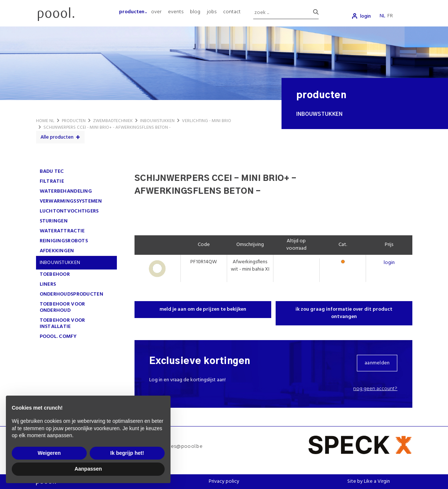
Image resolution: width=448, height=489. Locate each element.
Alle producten (57, 137)
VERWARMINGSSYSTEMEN (71, 201)
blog (195, 12)
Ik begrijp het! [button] (127, 453)
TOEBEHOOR (55, 274)
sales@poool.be (184, 447)
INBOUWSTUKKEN (60, 263)
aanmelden (377, 363)
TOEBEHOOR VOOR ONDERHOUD (62, 307)
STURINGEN (54, 221)
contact (232, 12)
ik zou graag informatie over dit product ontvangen (344, 313)
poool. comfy (58, 337)
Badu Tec (52, 172)
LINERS (48, 284)
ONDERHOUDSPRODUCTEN (71, 294)
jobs (212, 12)
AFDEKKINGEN (57, 251)
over (156, 12)
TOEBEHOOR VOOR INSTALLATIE (62, 324)
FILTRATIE (52, 181)
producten (132, 12)
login (365, 16)
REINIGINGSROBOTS (64, 241)
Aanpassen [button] (88, 469)
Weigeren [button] (49, 453)
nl (382, 16)
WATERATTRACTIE (62, 231)
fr (390, 16)
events (176, 12)
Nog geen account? (375, 389)
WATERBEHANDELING (66, 191)
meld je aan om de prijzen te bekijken (203, 309)
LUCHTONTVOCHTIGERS (69, 211)
